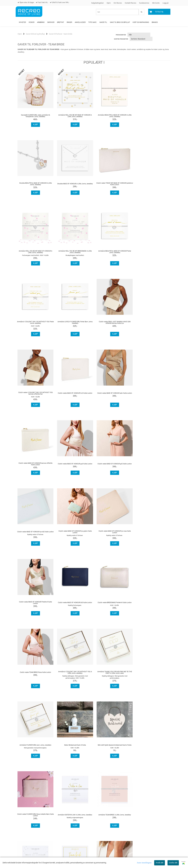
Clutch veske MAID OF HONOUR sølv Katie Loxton (114, 325)
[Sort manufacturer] (139, 35)
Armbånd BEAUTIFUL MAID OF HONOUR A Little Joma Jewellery (114, 116)
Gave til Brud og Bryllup (35, 34)
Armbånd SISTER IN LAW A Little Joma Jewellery (153, 610)
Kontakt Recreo (130, 3)
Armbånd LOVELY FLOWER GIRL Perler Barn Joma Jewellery (114, 255)
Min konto (156, 3)
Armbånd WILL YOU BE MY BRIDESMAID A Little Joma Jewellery (153, 184)
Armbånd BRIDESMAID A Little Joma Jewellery (153, 680)
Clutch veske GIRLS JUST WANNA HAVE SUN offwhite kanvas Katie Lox (153, 255)
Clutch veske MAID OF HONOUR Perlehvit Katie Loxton (74, 467)
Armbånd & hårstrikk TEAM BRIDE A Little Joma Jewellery (114, 680)
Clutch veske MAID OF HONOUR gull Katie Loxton (35, 396)
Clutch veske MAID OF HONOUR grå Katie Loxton (74, 396)
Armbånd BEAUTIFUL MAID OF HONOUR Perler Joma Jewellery (35, 255)
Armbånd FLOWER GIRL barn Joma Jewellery (153, 537)
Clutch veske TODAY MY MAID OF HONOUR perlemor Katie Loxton (74, 184)
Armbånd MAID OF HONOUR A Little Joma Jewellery (74, 680)
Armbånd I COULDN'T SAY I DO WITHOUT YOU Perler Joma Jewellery (74, 255)
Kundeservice (144, 3)
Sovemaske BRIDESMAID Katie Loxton (35, 751)
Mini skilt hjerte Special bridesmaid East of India (74, 610)
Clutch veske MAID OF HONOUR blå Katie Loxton (114, 467)
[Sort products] (141, 39)
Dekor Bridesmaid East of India (35, 610)
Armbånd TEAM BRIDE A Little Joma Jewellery (35, 680)
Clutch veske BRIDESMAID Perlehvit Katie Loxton (153, 467)
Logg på (165, 3)
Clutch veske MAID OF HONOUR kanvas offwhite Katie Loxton (153, 325)
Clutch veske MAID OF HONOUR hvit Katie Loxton (74, 325)
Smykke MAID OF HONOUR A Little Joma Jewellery (35, 184)
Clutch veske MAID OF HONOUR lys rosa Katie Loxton (35, 467)
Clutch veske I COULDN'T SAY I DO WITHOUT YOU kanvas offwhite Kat (35, 325)
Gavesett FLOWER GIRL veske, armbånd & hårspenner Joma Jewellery (35, 116)
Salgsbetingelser (97, 3)
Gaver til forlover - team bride (61, 34)
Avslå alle (160, 863)
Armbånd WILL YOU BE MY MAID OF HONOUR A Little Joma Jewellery (74, 116)
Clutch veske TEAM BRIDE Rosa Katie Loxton (35, 537)
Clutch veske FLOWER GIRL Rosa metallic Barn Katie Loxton (114, 610)
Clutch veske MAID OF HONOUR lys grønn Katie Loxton (153, 396)
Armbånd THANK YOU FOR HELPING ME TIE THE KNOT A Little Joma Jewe (114, 537)
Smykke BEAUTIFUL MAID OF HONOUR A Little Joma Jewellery (153, 116)
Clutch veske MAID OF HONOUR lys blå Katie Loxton (114, 396)
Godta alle (173, 863)
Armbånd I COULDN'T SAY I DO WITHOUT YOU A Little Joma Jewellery (74, 537)
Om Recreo (118, 3)
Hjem (109, 3)
